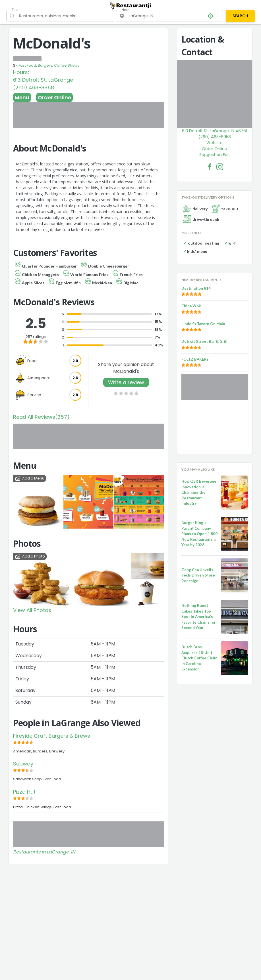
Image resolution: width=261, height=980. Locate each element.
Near (125, 10)
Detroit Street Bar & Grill (204, 341)
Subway (23, 764)
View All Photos (32, 610)
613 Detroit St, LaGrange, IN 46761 (215, 131)
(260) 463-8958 (34, 88)
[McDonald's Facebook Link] (210, 167)
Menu (22, 97)
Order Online (54, 97)
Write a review (126, 382)
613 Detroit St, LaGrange (43, 80)
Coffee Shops (67, 65)
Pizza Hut (24, 792)
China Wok (191, 306)
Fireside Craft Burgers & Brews (52, 736)
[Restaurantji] (130, 6)
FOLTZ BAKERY (195, 359)
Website (215, 143)
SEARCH (240, 16)
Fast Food (27, 65)
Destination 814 (196, 288)
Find (15, 10)
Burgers (45, 65)
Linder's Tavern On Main (203, 324)
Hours (20, 72)
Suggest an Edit (215, 155)
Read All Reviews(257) (41, 417)
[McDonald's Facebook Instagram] (220, 167)
